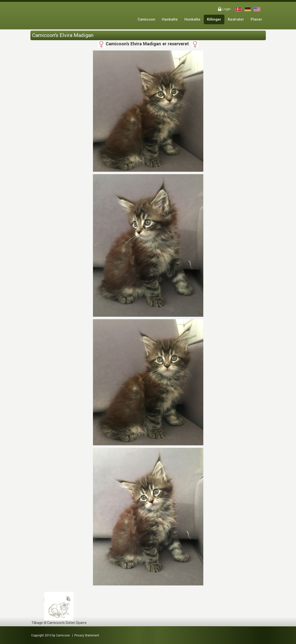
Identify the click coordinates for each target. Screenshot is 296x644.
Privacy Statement (87, 635)
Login (226, 9)
